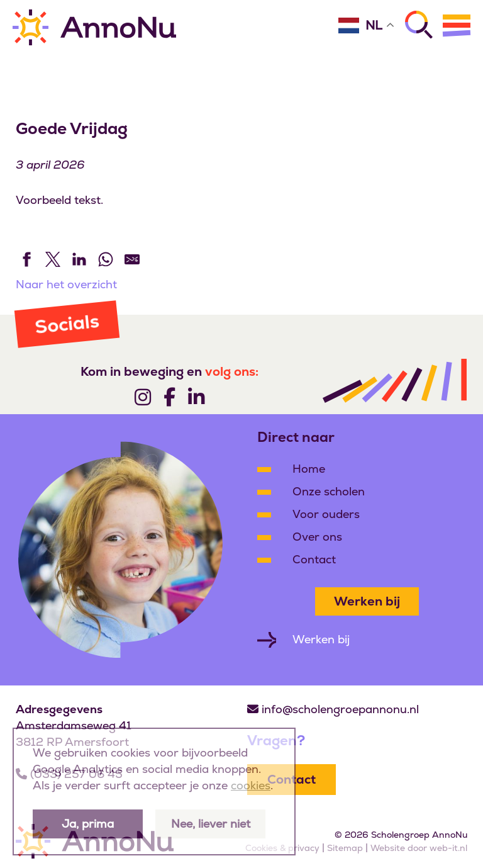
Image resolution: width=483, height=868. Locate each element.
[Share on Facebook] (26, 259)
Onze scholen (329, 491)
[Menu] (457, 25)
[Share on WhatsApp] (106, 259)
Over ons (317, 537)
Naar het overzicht (66, 284)
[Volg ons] (143, 397)
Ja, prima (88, 824)
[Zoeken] (419, 25)
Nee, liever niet (211, 824)
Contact (314, 559)
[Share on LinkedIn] (79, 259)
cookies (251, 785)
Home (309, 469)
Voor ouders (326, 514)
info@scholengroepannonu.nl (340, 709)
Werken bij (367, 601)
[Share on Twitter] (53, 259)
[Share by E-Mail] (132, 259)
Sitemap (345, 848)
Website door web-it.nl (419, 848)
